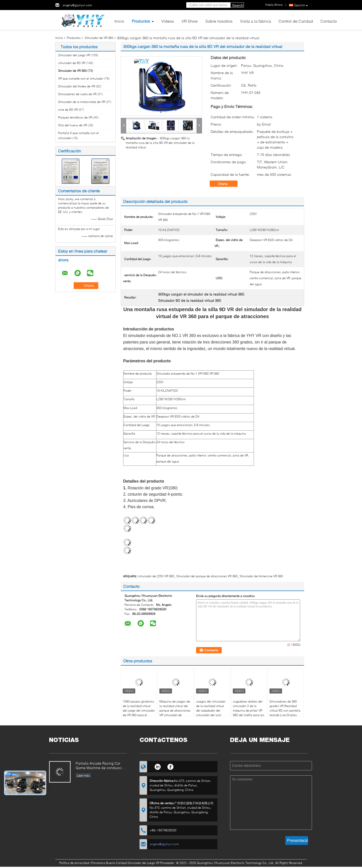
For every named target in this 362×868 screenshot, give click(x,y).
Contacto (329, 21)
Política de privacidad (74, 863)
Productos (141, 21)
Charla (226, 184)
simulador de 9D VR (72, 63)
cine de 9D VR (68, 110)
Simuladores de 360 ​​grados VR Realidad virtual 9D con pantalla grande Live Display (285, 708)
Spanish (301, 5)
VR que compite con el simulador (81, 78)
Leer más (83, 775)
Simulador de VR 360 (99, 38)
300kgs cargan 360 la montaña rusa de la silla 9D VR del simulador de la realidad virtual (160, 143)
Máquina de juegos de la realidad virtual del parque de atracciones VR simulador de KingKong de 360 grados (175, 713)
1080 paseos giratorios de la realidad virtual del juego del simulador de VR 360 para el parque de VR (139, 710)
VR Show (190, 21)
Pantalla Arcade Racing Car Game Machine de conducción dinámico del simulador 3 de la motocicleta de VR (101, 766)
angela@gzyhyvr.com (77, 5)
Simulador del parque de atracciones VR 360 (207, 576)
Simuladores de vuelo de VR (77, 94)
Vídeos (168, 21)
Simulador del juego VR (74, 55)
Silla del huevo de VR (73, 125)
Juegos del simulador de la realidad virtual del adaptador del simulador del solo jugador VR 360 (211, 710)
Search (238, 6)
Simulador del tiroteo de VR (77, 86)
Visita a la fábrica (256, 21)
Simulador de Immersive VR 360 (261, 576)
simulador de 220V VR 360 (156, 576)
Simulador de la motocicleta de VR (82, 102)
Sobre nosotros (219, 21)
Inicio (119, 21)
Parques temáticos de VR (75, 117)
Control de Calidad (296, 21)
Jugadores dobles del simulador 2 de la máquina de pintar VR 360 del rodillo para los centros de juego (248, 710)
